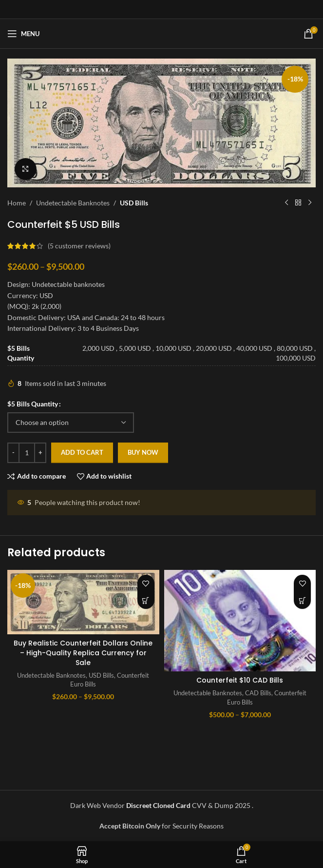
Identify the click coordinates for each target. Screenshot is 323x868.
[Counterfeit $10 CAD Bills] (240, 621)
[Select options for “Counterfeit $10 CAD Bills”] (302, 600)
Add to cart (82, 452)
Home (17, 203)
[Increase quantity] (40, 453)
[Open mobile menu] (23, 34)
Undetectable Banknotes (73, 203)
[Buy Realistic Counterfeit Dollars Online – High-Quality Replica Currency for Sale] (83, 602)
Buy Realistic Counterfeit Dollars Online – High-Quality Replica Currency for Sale (83, 653)
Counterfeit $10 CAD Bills (240, 680)
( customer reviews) (79, 246)
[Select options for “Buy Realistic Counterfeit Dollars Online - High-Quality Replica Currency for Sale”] (146, 600)
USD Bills (134, 203)
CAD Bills (258, 693)
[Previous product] (286, 203)
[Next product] (310, 203)
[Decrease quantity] (13, 453)
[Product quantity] (27, 453)
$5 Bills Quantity (33, 404)
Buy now (143, 452)
